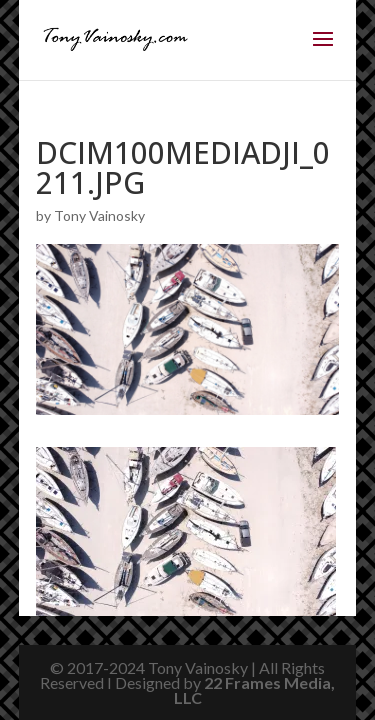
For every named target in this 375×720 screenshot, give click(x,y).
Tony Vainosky (99, 215)
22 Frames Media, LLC (255, 690)
